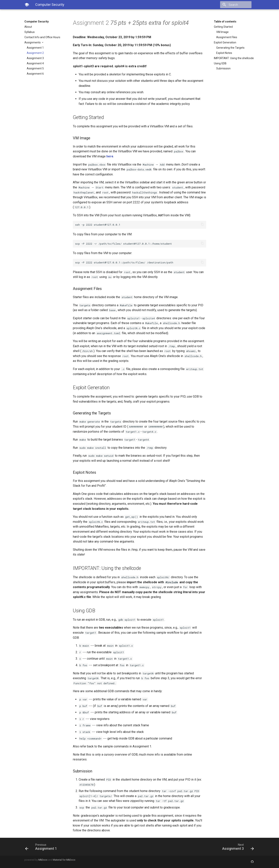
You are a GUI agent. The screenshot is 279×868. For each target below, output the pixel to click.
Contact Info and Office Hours (42, 37)
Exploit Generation (225, 42)
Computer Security (37, 22)
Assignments (33, 42)
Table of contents (225, 22)
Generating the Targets (230, 48)
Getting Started (223, 27)
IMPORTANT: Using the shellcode (234, 58)
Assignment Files (227, 37)
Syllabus (30, 32)
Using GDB (220, 63)
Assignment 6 (35, 74)
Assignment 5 (35, 68)
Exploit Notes (224, 53)
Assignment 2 (35, 53)
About (28, 27)
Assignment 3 (35, 58)
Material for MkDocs (64, 860)
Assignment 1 (35, 48)
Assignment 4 (35, 63)
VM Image (222, 32)
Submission (223, 68)
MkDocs (43, 860)
